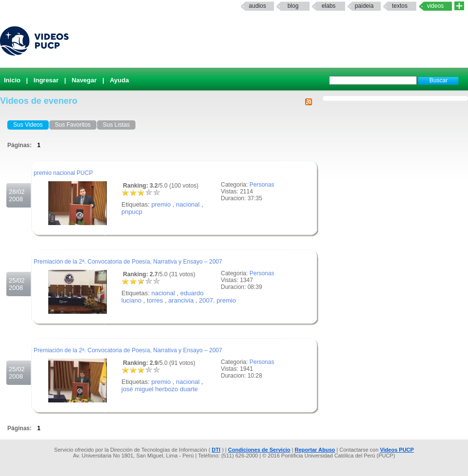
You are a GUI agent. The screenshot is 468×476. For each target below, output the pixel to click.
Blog (293, 6)
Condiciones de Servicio (259, 450)
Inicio (12, 80)
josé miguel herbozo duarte (160, 389)
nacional (188, 204)
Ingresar (46, 80)
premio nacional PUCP (63, 173)
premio (161, 204)
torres (155, 300)
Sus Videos (28, 125)
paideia (364, 6)
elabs (329, 6)
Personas (262, 185)
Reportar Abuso (315, 450)
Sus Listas (116, 125)
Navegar (84, 80)
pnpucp (132, 212)
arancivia (181, 300)
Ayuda (119, 80)
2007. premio (217, 300)
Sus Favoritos (73, 125)
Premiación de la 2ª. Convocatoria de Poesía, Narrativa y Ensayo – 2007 (128, 262)
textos (400, 6)
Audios (257, 6)
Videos (436, 6)
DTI (216, 450)
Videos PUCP (397, 450)
